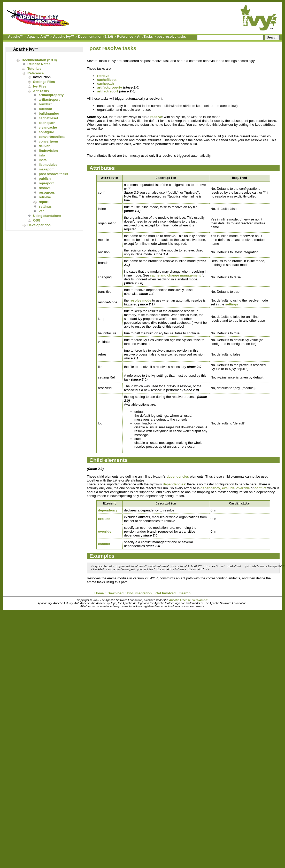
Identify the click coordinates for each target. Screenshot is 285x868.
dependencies (178, 477)
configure (46, 132)
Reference (125, 37)
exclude (228, 489)
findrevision (48, 151)
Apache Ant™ (38, 37)
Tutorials (34, 69)
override (243, 489)
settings (45, 206)
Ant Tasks (145, 37)
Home (99, 596)
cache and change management (175, 276)
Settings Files (44, 82)
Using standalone (47, 216)
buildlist (45, 104)
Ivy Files (40, 86)
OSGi (37, 220)
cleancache (48, 127)
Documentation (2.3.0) (96, 37)
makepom (47, 169)
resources (47, 192)
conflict (260, 489)
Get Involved (166, 596)
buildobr (45, 109)
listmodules (48, 165)
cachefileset (48, 118)
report (44, 202)
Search (185, 596)
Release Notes (39, 64)
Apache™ (16, 37)
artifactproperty (51, 95)
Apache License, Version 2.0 (188, 603)
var (41, 211)
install (44, 160)
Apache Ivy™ (64, 37)
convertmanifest (52, 137)
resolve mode (141, 301)
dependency (210, 489)
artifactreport (49, 100)
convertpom (48, 141)
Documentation (140, 596)
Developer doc (39, 225)
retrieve (45, 197)
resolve (45, 188)
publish (45, 179)
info (42, 155)
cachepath (47, 123)
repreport (46, 183)
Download (115, 596)
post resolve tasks (171, 37)
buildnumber (49, 113)
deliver (44, 146)
